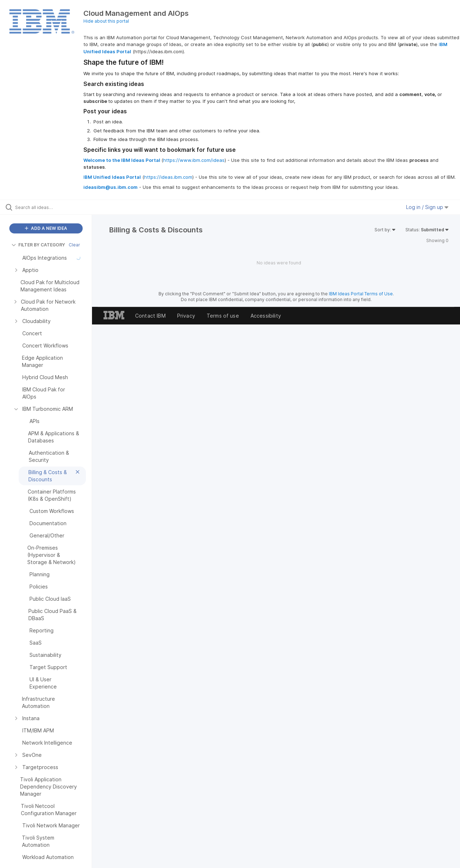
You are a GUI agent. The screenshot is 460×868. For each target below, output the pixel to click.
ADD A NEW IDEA (46, 228)
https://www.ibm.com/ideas (194, 160)
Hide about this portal (106, 21)
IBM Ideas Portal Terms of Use (361, 294)
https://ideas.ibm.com (168, 177)
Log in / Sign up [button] (427, 207)
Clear (74, 245)
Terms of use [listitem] (223, 316)
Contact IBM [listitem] (150, 316)
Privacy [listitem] (186, 316)
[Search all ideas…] (55, 207)
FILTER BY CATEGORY (38, 245)
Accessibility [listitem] (266, 316)
